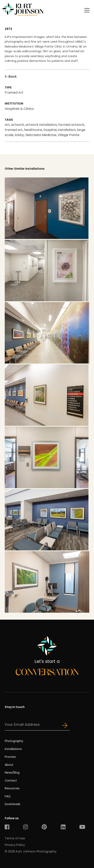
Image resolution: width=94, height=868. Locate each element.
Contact (11, 781)
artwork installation (41, 125)
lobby (19, 135)
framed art (14, 130)
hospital (50, 130)
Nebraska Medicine (41, 135)
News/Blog (12, 773)
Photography (14, 741)
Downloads (13, 804)
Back (11, 77)
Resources (12, 788)
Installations (13, 749)
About (9, 765)
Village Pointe (69, 135)
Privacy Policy (15, 845)
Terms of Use (15, 838)
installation (67, 130)
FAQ (8, 796)
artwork (18, 125)
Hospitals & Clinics (19, 109)
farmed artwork (71, 125)
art (7, 125)
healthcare (33, 130)
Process (10, 757)
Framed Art (14, 93)
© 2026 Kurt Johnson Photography (31, 851)
